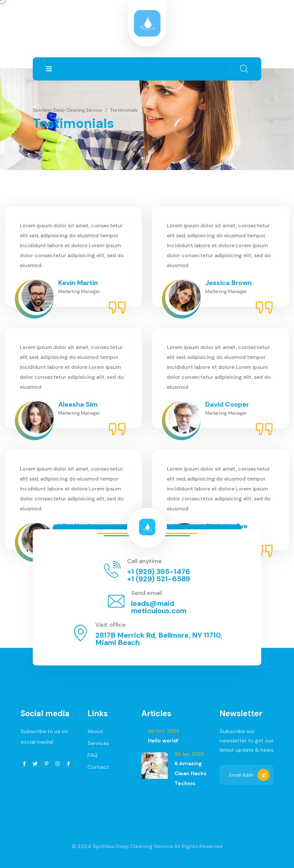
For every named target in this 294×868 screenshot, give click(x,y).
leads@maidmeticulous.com (159, 607)
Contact (98, 767)
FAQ (93, 755)
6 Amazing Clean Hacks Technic (191, 773)
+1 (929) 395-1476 (159, 572)
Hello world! (163, 741)
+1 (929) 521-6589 (159, 579)
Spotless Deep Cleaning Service (133, 846)
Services (98, 743)
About (95, 731)
